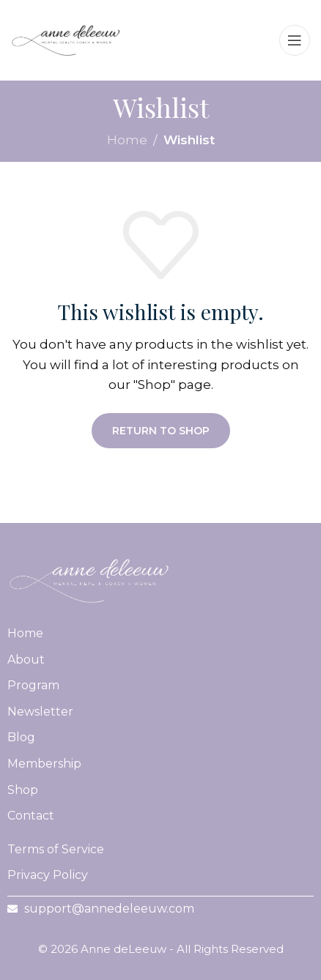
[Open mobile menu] (295, 40)
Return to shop (161, 431)
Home (127, 140)
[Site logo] (66, 39)
